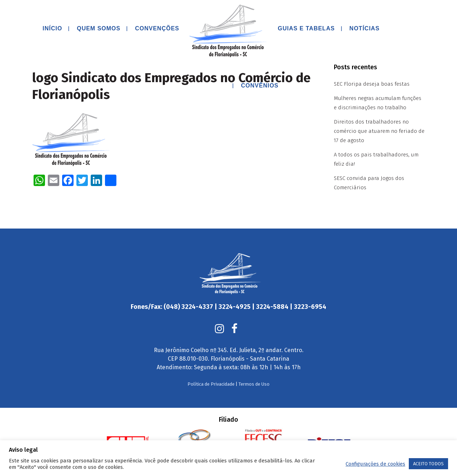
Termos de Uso (254, 368)
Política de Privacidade (211, 368)
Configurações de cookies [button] (375, 464)
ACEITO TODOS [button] (428, 464)
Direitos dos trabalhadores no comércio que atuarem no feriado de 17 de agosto (379, 131)
